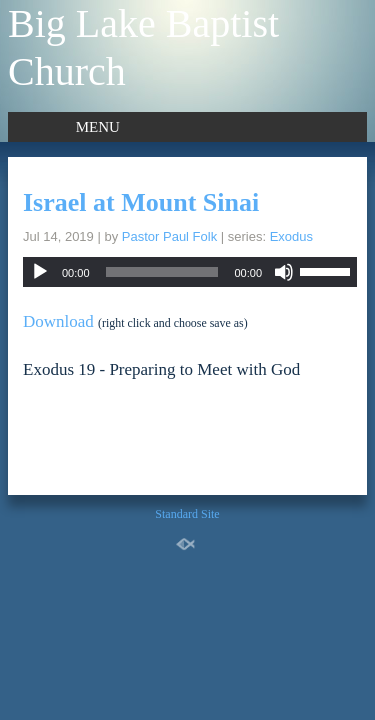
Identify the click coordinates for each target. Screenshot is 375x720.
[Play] (40, 272)
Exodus (291, 236)
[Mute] (284, 272)
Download (58, 321)
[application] (190, 272)
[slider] (162, 272)
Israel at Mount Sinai (141, 202)
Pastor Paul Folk (169, 236)
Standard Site (187, 514)
